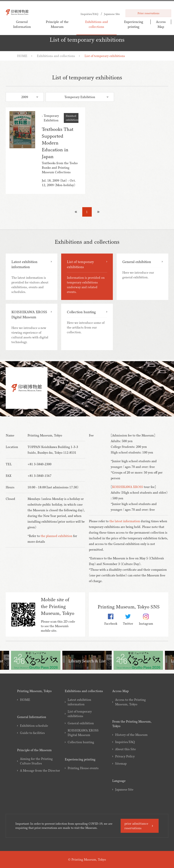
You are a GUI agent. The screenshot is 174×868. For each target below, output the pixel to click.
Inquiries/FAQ (125, 742)
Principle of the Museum (57, 24)
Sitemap (121, 763)
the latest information (125, 521)
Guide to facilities (32, 733)
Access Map (161, 23)
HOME (22, 56)
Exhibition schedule (34, 726)
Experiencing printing (134, 24)
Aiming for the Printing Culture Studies (36, 761)
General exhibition (81, 723)
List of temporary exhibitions (80, 714)
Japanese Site (124, 789)
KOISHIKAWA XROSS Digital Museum (83, 733)
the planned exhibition (57, 536)
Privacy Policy (125, 756)
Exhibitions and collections (96, 24)
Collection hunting (81, 742)
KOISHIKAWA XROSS (128, 487)
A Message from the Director (40, 770)
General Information (22, 24)
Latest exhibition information (79, 702)
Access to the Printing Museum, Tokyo (130, 702)
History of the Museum (131, 735)
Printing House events (83, 768)
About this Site (125, 749)
